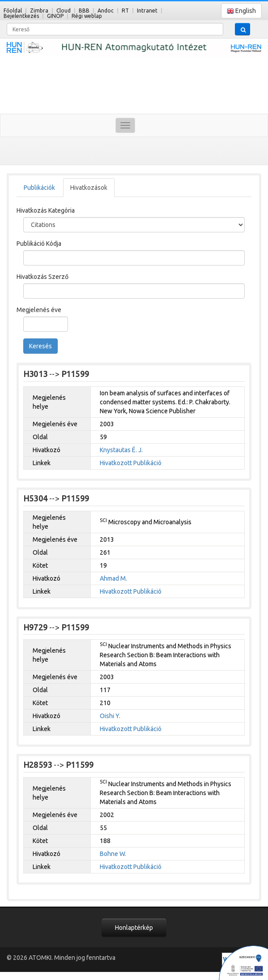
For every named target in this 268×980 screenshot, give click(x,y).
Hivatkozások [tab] (89, 188)
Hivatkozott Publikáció (131, 463)
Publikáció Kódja (39, 244)
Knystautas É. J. (121, 450)
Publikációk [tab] (39, 188)
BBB (84, 11)
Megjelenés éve (39, 310)
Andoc (106, 11)
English (241, 11)
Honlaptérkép (134, 928)
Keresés (40, 346)
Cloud (64, 11)
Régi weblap (87, 16)
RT (125, 11)
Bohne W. (113, 854)
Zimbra (39, 11)
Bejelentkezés (21, 16)
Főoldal (13, 11)
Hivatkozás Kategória (46, 210)
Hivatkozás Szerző (43, 277)
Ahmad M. (113, 578)
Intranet (147, 11)
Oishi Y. (110, 716)
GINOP (55, 16)
